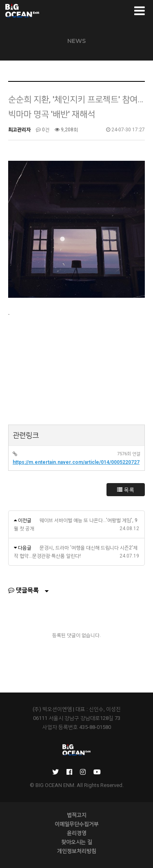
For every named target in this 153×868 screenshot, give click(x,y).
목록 (126, 490)
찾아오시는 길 (77, 842)
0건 (43, 130)
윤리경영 (77, 833)
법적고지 (77, 815)
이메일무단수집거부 (77, 824)
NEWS (76, 41)
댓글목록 (23, 590)
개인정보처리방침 (77, 851)
